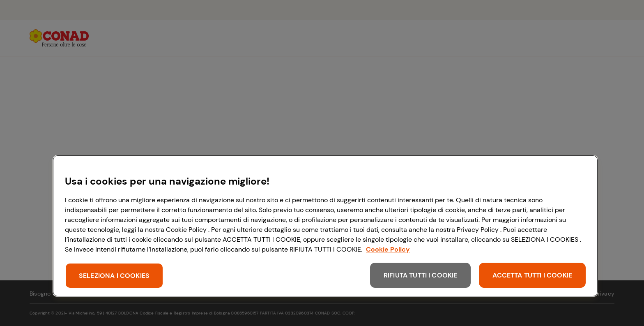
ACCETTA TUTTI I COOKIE (532, 275)
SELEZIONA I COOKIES (114, 276)
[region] (325, 226)
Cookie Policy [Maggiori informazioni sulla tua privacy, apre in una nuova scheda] (388, 249)
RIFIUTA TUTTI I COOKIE (421, 275)
